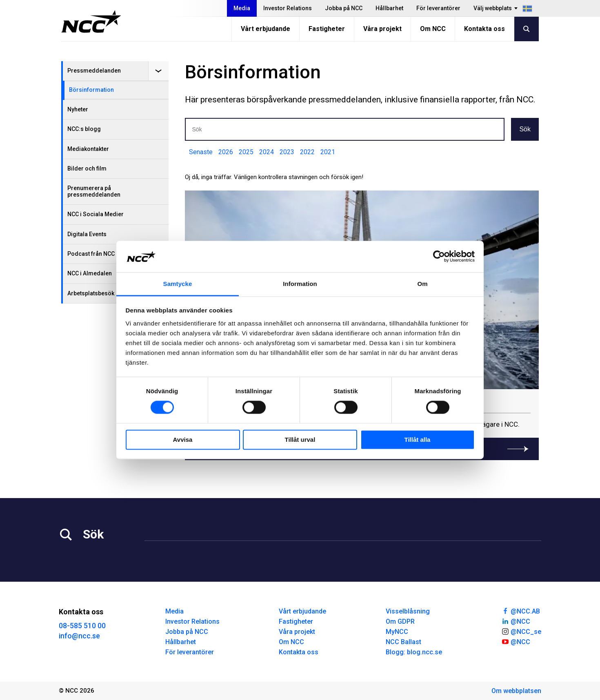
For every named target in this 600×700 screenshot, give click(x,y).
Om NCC (433, 29)
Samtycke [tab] (178, 284)
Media (242, 8)
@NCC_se (521, 631)
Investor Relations (288, 8)
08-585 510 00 (82, 626)
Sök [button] (525, 129)
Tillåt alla (418, 440)
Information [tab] (300, 284)
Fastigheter (327, 29)
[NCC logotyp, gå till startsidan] (91, 22)
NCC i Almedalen (90, 273)
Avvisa (183, 440)
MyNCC (397, 632)
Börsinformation (91, 90)
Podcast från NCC (91, 254)
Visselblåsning (408, 611)
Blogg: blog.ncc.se (414, 652)
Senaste (201, 152)
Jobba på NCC (344, 8)
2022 (307, 152)
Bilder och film (87, 168)
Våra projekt (382, 29)
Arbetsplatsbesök (91, 293)
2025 (246, 152)
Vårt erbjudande (266, 29)
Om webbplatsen (516, 691)
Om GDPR (400, 621)
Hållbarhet (389, 8)
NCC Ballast (403, 642)
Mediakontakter (88, 149)
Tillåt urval (300, 440)
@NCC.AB (521, 611)
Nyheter (78, 109)
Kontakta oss (484, 29)
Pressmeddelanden (94, 71)
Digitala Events (87, 234)
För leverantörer (438, 8)
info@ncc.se (79, 636)
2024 (267, 152)
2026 (226, 152)
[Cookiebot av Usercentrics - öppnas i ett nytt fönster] (439, 257)
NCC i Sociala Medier (96, 214)
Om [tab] (422, 284)
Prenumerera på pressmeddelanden (94, 191)
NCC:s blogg (84, 129)
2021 (328, 152)
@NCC (516, 621)
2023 (287, 152)
